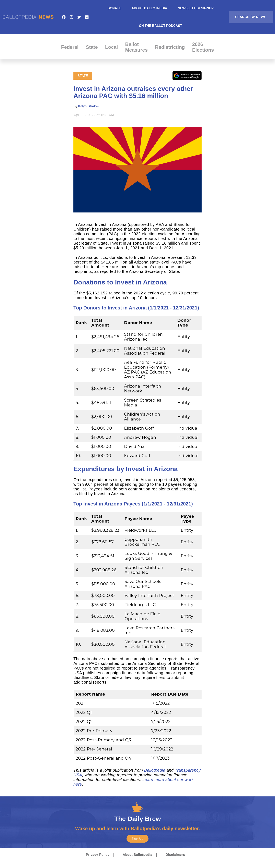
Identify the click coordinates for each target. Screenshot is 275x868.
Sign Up (137, 839)
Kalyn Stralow (89, 106)
